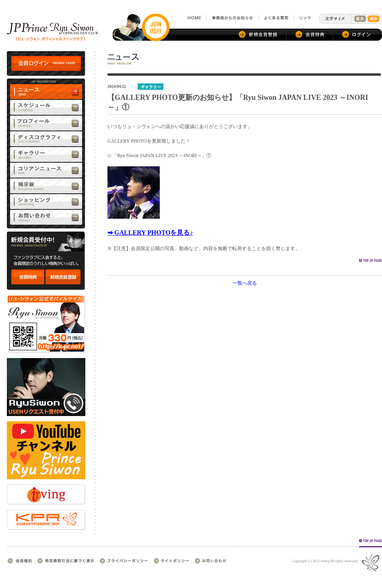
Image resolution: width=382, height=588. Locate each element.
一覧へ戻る (245, 283)
